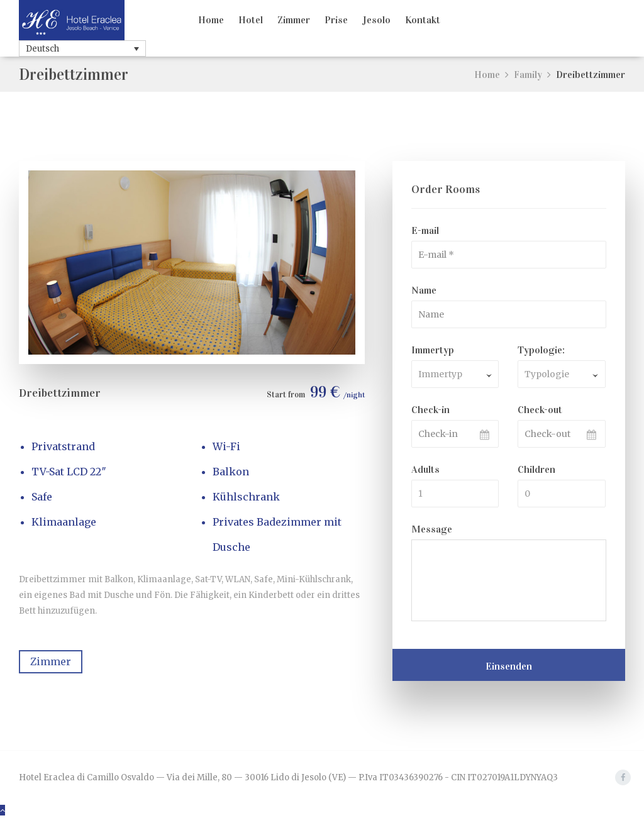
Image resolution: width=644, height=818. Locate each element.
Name (424, 290)
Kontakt (423, 20)
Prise (336, 20)
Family (528, 75)
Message (432, 529)
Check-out (540, 410)
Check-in (430, 410)
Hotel (251, 20)
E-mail (425, 230)
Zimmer (294, 20)
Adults (425, 469)
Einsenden (509, 666)
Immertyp (433, 350)
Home (211, 20)
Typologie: (541, 350)
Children (536, 469)
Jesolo (376, 20)
